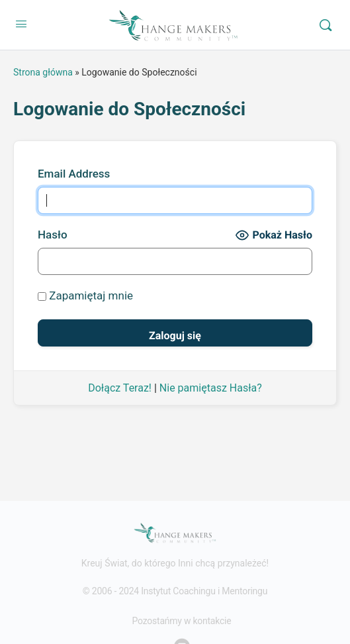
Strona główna (43, 72)
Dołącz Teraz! (120, 388)
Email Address (74, 174)
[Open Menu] (21, 24)
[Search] (326, 25)
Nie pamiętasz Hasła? (211, 388)
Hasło (53, 235)
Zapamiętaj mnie (85, 295)
